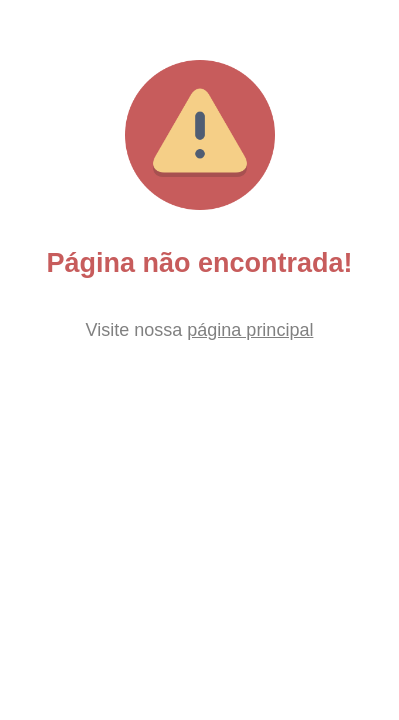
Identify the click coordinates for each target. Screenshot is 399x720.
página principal (250, 330)
